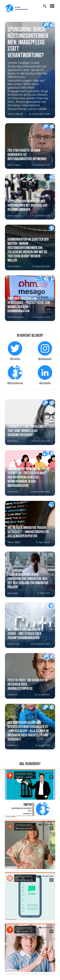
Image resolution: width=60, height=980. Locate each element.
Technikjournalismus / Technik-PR (17, 820)
